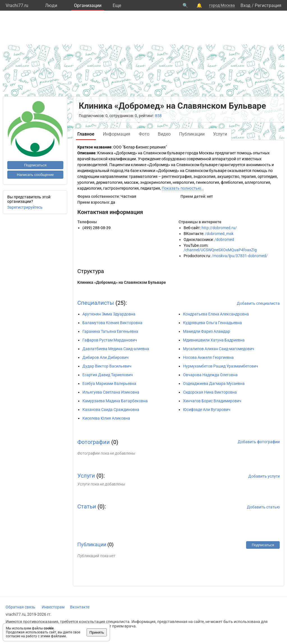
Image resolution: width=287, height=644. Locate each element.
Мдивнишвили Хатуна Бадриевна (214, 340)
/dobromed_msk (219, 234)
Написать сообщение (35, 175)
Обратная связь (20, 607)
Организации (88, 5)
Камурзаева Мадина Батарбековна (115, 401)
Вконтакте (80, 607)
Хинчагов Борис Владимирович (212, 401)
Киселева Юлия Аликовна (106, 418)
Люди (51, 5)
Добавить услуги (264, 476)
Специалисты (96, 303)
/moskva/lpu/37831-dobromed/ (240, 256)
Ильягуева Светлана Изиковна (111, 392)
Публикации (92, 544)
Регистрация (268, 5)
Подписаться (35, 165)
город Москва (222, 5)
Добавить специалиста (258, 303)
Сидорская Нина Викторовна (210, 392)
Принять (97, 632)
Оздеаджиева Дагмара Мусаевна (214, 383)
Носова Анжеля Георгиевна (208, 357)
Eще (117, 5)
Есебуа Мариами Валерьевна (109, 383)
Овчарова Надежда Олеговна (210, 375)
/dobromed (224, 240)
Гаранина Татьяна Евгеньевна (110, 331)
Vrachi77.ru (17, 5)
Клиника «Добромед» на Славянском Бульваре (122, 282)
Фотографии (94, 442)
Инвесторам (53, 607)
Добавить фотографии (259, 442)
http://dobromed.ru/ (219, 228)
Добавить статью (263, 507)
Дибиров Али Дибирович (106, 357)
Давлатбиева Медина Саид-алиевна (116, 349)
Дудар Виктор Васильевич (107, 366)
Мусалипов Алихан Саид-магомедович (219, 349)
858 (158, 116)
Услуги (86, 476)
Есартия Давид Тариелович (108, 375)
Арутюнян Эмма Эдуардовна (109, 314)
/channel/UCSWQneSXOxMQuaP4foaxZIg (220, 250)
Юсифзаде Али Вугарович (207, 410)
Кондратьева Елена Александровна (216, 314)
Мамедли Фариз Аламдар (207, 331)
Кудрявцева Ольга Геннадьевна (212, 323)
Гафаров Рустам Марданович (110, 340)
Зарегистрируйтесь (25, 207)
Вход (246, 5)
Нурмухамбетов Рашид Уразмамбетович (221, 366)
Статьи (87, 506)
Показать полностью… (183, 188)
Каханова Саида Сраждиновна (111, 410)
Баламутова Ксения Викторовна (112, 323)
